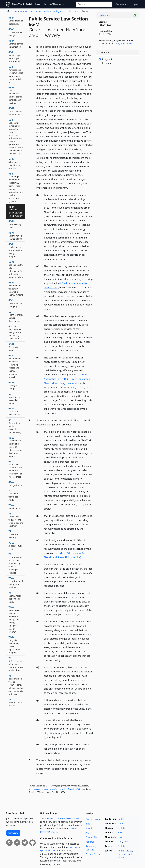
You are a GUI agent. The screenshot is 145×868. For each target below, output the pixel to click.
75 (16, 664)
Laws (15, 11)
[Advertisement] (118, 89)
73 (15, 563)
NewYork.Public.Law (26, 4)
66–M (16, 211)
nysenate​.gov (124, 43)
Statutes (122, 828)
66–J (16, 137)
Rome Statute (125, 851)
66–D (16, 44)
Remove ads (122, 4)
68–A (15, 447)
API (87, 833)
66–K (15, 163)
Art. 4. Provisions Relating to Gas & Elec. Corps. (57, 11)
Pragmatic (107, 59)
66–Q (16, 269)
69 (16, 469)
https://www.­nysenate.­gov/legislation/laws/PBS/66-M (55, 789)
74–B (14, 645)
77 (15, 702)
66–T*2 (16, 332)
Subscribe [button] (13, 833)
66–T (16, 316)
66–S (15, 303)
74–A (14, 619)
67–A (14, 411)
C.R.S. (121, 823)
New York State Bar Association (61, 818)
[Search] (94, 4)
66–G (15, 95)
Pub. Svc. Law (26, 11)
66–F (16, 74)
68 (15, 426)
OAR (120, 842)
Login (135, 4)
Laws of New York (54, 4)
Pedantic (107, 63)
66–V (15, 366)
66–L (16, 187)
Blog (88, 824)
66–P (15, 250)
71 (16, 520)
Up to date (104, 15)
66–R (16, 289)
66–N (15, 224)
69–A (16, 484)
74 (16, 597)
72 (14, 534)
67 (16, 398)
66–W (13, 385)
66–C (16, 32)
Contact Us (91, 837)
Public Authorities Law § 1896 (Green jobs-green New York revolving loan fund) (67, 379)
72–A (15, 546)
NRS (120, 833)
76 (16, 685)
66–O (15, 236)
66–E (15, 57)
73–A (16, 583)
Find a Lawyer (93, 819)
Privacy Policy (93, 854)
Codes (121, 819)
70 (15, 495)
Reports (90, 842)
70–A (14, 507)
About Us (90, 828)
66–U (13, 347)
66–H (15, 111)
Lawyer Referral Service (58, 830)
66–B (16, 21)
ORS (126, 842)
